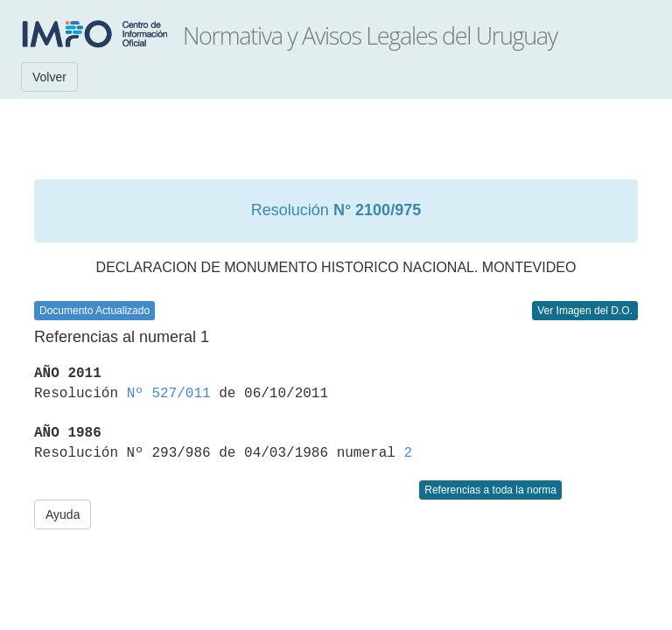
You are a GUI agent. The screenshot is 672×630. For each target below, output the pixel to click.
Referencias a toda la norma (490, 490)
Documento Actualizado (94, 311)
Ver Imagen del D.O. (585, 311)
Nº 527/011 (169, 394)
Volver (49, 77)
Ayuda (63, 514)
